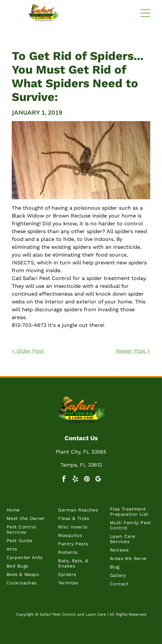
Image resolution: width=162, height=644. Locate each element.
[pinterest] (87, 480)
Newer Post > (133, 351)
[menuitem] (29, 511)
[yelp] (75, 480)
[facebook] (64, 480)
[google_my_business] (98, 480)
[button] (145, 13)
